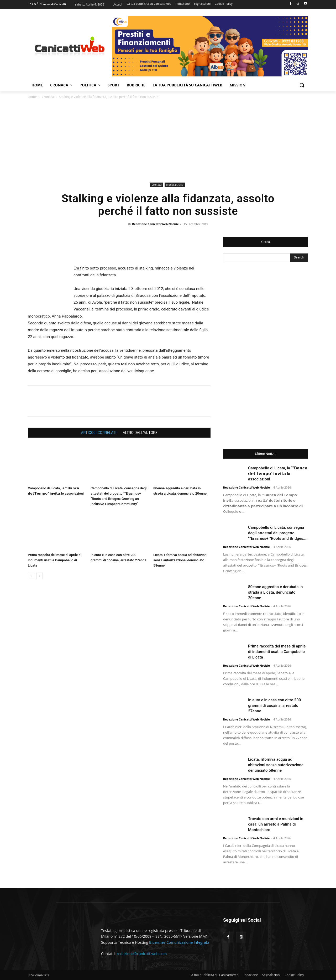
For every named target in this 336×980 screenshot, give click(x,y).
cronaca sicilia (175, 185)
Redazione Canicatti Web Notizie (155, 224)
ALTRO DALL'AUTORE (140, 433)
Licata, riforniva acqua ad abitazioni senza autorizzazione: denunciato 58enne (180, 560)
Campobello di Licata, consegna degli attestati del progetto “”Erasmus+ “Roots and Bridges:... (278, 533)
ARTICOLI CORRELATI (99, 433)
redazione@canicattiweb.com (142, 954)
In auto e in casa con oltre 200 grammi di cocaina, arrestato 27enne (274, 706)
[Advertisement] (168, 142)
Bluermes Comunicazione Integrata (179, 942)
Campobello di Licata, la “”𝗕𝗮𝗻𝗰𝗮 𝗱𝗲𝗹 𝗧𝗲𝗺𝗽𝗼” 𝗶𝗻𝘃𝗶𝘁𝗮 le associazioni (278, 474)
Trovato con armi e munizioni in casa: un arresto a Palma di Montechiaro (276, 824)
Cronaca (48, 97)
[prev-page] (31, 576)
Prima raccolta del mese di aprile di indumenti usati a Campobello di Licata (55, 560)
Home (32, 97)
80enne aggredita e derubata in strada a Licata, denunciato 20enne (275, 592)
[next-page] (40, 576)
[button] (302, 85)
